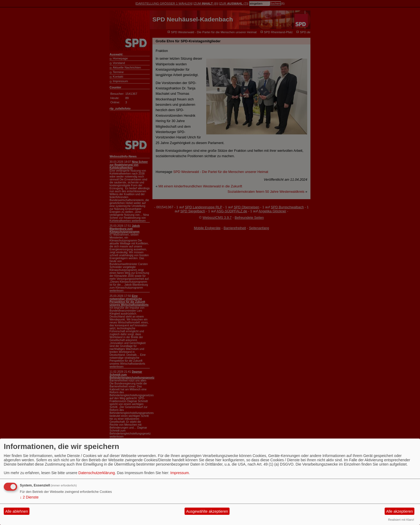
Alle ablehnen (17, 511)
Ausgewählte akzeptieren (207, 511)
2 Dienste (29, 497)
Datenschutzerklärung (97, 473)
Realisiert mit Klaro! (401, 520)
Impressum (180, 473)
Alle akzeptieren (400, 511)
